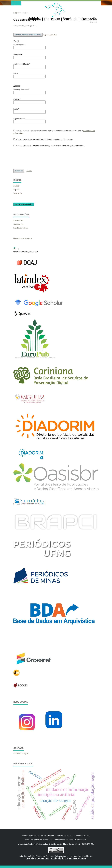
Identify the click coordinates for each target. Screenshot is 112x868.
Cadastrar (19, 171)
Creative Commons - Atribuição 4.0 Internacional (56, 859)
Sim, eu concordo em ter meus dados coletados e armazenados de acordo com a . (54, 132)
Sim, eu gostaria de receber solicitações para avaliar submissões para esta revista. (49, 146)
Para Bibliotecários (21, 228)
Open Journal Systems (23, 238)
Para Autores (18, 224)
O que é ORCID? (50, 35)
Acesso (29, 171)
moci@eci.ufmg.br (21, 753)
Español (17, 190)
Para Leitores (18, 220)
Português (18, 193)
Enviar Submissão (24, 204)
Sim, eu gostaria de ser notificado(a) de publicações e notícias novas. (43, 139)
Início (16, 13)
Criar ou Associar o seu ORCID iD (28, 35)
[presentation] (32, 158)
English (16, 186)
